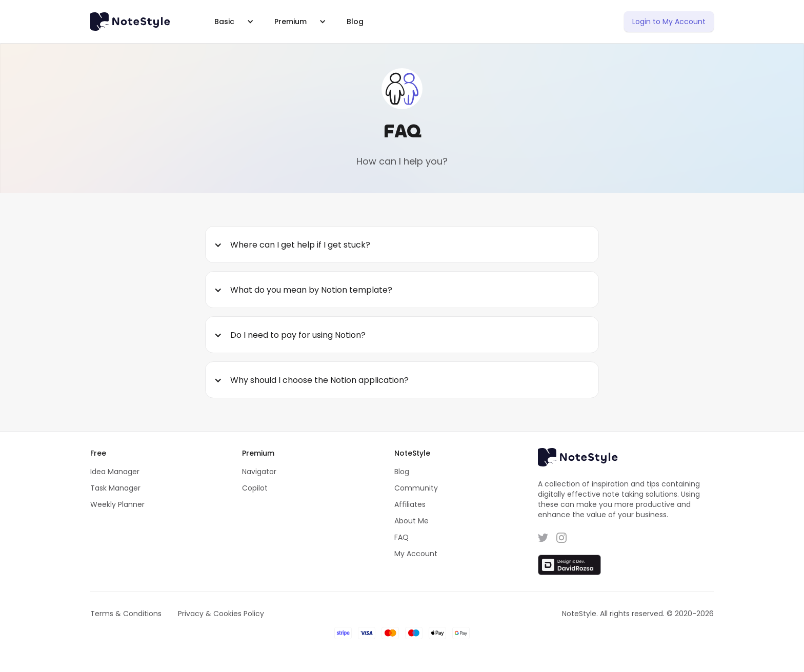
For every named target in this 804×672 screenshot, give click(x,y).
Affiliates (410, 504)
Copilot (255, 488)
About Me (411, 521)
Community (416, 488)
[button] (232, 22)
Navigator (259, 472)
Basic (224, 22)
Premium (290, 22)
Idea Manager (115, 472)
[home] (136, 22)
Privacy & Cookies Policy (221, 614)
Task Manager (115, 488)
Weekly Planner (117, 504)
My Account (416, 554)
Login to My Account (669, 22)
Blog (355, 22)
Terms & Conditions (126, 614)
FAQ (401, 537)
